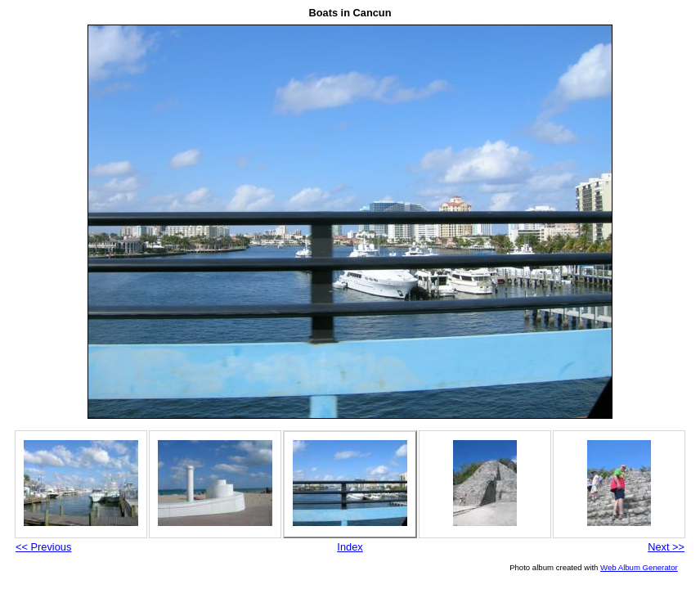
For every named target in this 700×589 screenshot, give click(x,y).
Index (350, 547)
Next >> (666, 547)
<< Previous (43, 547)
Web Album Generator (639, 567)
